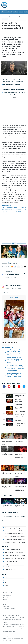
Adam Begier (7, 262)
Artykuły (5, 597)
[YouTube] (22, 267)
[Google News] (12, 267)
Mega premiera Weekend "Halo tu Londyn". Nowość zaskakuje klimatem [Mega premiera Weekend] (7, 473)
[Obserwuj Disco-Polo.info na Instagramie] (14, 288)
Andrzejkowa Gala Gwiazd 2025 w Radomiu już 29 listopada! (20, 507)
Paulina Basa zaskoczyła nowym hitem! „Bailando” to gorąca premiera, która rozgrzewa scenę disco (16, 376)
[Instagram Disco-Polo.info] (9, 387)
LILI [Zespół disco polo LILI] (6, 580)
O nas (5, 611)
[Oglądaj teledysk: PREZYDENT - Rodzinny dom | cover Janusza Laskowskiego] (10, 401)
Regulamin (6, 606)
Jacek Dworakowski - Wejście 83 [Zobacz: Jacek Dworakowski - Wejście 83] (20, 420)
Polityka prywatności (9, 609)
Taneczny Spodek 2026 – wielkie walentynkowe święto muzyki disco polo (7, 507)
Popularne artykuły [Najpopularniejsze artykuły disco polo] (8, 430)
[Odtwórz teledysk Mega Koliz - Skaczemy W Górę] (14, 252)
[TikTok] (25, 267)
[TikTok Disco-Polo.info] (14, 387)
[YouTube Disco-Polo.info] (19, 387)
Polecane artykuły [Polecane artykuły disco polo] (8, 462)
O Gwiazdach (5, 19)
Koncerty (6, 602)
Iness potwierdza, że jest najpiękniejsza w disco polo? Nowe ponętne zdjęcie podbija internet (15, 360)
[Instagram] (19, 267)
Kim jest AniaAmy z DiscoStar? (12, 85)
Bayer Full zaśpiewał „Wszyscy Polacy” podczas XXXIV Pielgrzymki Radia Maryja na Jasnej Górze (15, 352)
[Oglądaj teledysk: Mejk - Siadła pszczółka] (10, 408)
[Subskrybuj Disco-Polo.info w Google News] (14, 276)
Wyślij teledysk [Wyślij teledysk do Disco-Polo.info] (21, 517)
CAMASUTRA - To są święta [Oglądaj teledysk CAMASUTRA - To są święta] (13, 550)
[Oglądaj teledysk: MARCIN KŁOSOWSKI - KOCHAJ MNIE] (10, 425)
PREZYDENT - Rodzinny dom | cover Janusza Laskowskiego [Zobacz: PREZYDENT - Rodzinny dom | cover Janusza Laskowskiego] (19, 402)
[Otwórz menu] (4, 12)
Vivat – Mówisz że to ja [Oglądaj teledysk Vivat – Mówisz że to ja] (11, 561)
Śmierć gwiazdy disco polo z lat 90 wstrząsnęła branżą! (7, 454)
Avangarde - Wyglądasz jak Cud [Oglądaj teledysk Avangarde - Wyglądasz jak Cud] (14, 552)
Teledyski (6, 600)
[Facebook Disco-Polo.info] (4, 387)
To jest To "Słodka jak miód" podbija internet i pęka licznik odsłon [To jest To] (7, 486)
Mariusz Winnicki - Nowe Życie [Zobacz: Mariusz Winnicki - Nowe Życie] (20, 396)
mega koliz (5, 345)
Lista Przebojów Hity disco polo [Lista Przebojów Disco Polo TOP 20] (11, 392)
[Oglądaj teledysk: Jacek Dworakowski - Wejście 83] (10, 420)
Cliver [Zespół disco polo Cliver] (7, 586)
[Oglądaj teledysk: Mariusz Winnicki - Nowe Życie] (10, 396)
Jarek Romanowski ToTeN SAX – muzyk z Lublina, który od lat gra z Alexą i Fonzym (14, 93)
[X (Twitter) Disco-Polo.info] (24, 387)
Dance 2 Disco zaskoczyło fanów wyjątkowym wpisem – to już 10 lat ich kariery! (14, 89)
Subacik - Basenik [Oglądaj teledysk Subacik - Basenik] (10, 567)
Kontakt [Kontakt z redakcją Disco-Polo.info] (7, 521)
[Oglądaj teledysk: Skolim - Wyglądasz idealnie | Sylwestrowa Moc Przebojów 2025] (10, 413)
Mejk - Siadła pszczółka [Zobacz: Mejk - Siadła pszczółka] (18, 408)
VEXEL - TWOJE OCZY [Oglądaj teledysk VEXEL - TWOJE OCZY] (11, 570)
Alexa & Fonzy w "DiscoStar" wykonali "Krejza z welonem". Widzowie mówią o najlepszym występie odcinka (15, 368)
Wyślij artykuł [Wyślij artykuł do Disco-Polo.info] (8, 517)
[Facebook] (15, 267)
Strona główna (7, 595)
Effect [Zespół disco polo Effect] (7, 583)
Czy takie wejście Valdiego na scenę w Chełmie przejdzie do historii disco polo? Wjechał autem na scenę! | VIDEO (14, 210)
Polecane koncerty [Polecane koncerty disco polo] (8, 495)
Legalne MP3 (7, 604)
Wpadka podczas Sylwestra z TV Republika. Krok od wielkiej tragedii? (13, 81)
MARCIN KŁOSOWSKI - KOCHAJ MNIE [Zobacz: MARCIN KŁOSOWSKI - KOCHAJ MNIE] (20, 425)
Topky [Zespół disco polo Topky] (7, 577)
